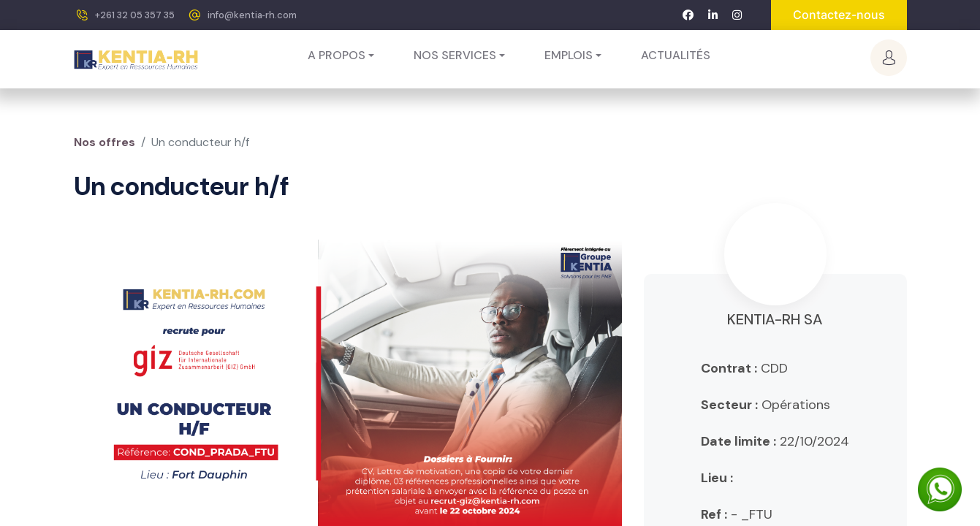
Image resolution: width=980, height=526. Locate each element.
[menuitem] (676, 56)
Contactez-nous (839, 15)
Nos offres (105, 142)
